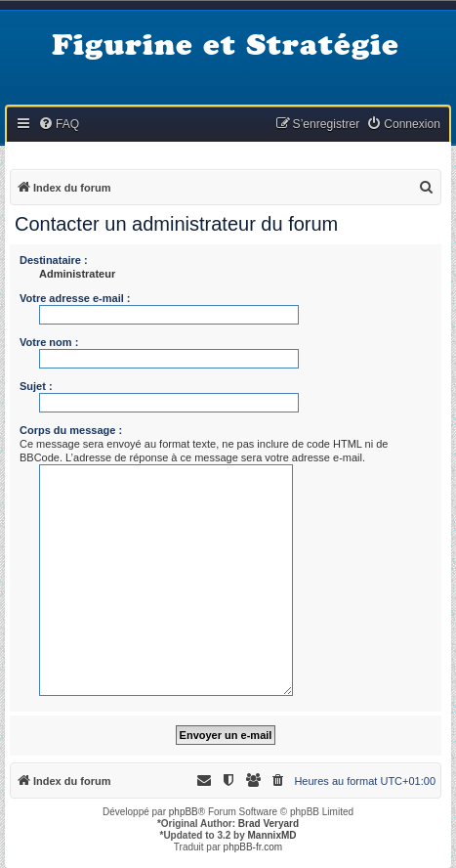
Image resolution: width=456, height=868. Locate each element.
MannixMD (272, 835)
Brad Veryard (269, 824)
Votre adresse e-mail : (75, 298)
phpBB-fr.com (253, 847)
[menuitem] (59, 125)
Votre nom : (49, 342)
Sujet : (36, 386)
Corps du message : (71, 430)
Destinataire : (54, 260)
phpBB (184, 812)
